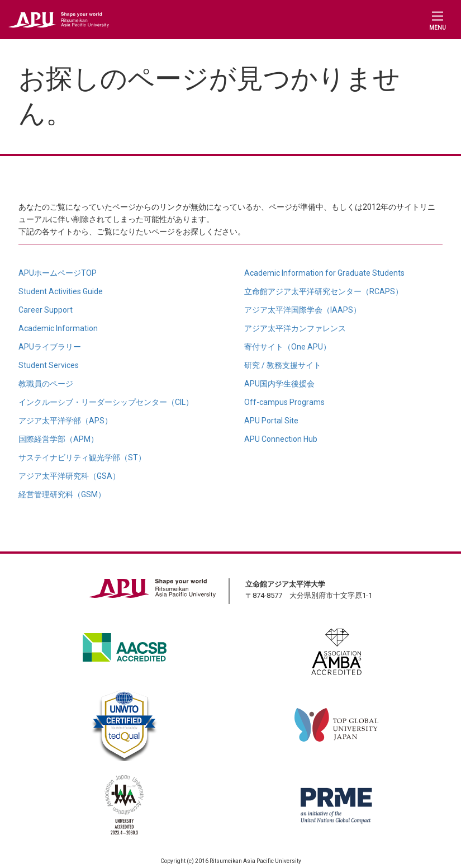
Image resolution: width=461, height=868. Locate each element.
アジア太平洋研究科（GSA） (69, 476)
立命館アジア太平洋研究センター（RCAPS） (324, 291)
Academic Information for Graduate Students (324, 273)
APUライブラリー (50, 347)
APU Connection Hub (281, 439)
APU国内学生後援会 (279, 384)
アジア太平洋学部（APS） (65, 421)
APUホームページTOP (58, 273)
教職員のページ (46, 384)
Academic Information (58, 328)
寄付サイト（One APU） (287, 347)
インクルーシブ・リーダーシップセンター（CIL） (106, 402)
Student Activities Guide (61, 291)
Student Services (49, 365)
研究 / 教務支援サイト (283, 365)
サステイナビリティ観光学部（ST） (82, 457)
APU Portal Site (271, 421)
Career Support (46, 310)
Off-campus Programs (284, 402)
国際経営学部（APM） (58, 439)
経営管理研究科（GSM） (62, 494)
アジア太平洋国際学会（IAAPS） (303, 310)
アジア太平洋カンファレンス (295, 328)
